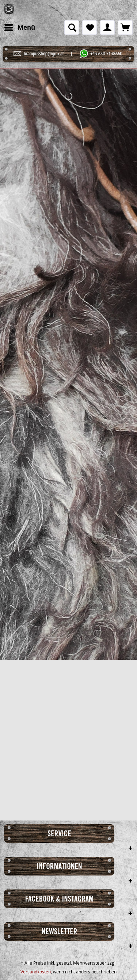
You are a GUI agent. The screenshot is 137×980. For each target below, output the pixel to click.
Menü (20, 27)
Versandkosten (36, 972)
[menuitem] (19, 27)
